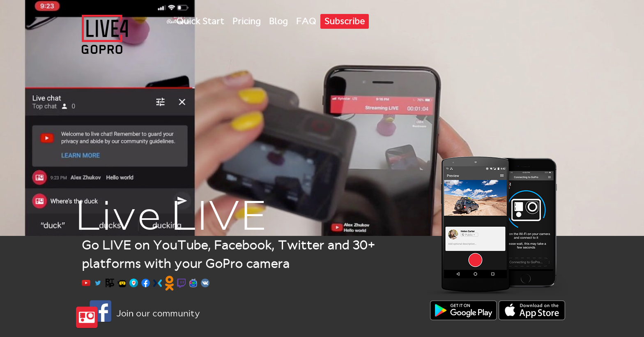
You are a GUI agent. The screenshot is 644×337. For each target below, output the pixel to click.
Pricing (247, 21)
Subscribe (345, 21)
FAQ (306, 21)
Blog (278, 21)
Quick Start (200, 21)
